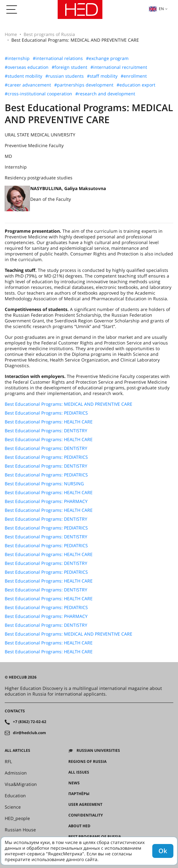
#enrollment (134, 76)
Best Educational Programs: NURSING (44, 484)
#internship (17, 58)
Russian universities (98, 751)
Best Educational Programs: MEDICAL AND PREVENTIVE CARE (69, 404)
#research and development (105, 94)
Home (11, 34)
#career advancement (28, 85)
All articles (17, 751)
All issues (79, 772)
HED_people (17, 818)
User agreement (85, 805)
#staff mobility (102, 76)
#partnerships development (84, 85)
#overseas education (27, 67)
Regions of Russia (87, 762)
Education (15, 796)
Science (13, 807)
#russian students (65, 76)
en (156, 9)
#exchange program (107, 58)
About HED (79, 826)
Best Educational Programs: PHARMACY (46, 501)
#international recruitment (119, 67)
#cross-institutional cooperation (38, 94)
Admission (16, 773)
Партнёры (79, 794)
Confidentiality (86, 815)
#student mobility (23, 76)
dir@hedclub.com (29, 733)
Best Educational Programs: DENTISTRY (46, 431)
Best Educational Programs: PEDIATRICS (46, 413)
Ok (163, 851)
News (74, 783)
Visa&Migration (21, 784)
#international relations (58, 58)
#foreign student (69, 67)
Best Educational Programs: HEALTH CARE (49, 422)
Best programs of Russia (49, 34)
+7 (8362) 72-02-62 (30, 722)
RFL (8, 762)
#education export (136, 85)
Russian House (20, 830)
